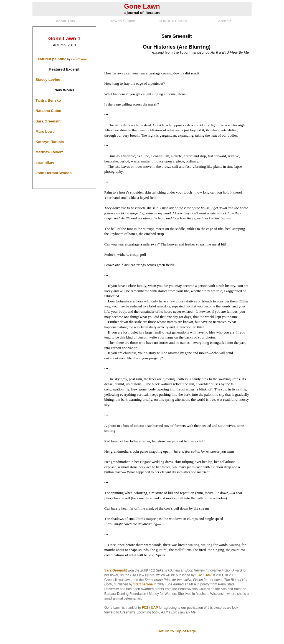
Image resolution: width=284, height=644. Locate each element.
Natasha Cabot (48, 111)
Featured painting (51, 59)
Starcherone (143, 584)
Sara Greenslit (48, 121)
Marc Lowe (45, 131)
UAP (208, 575)
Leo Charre (79, 59)
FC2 (199, 575)
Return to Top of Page (177, 631)
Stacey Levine (48, 80)
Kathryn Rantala (50, 142)
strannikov (45, 163)
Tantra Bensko (48, 100)
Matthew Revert (49, 152)
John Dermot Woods (54, 173)
